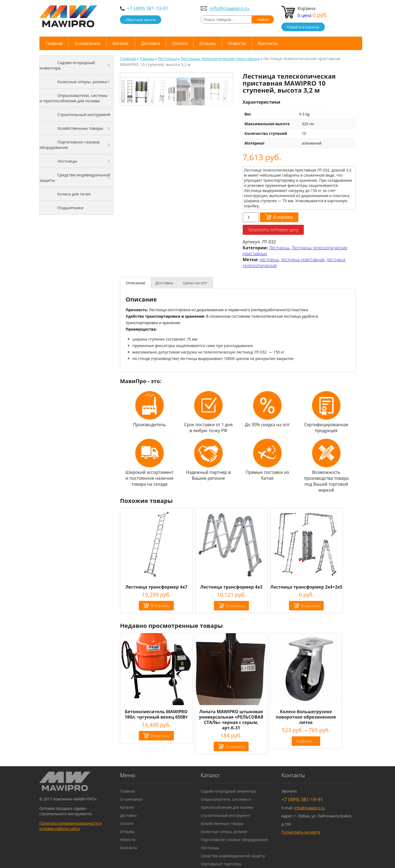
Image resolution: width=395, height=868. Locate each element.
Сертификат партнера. (221, 864)
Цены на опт (195, 283)
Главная (54, 43)
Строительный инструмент (84, 114)
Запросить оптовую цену (273, 230)
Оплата (180, 43)
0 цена (313, 15)
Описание (135, 283)
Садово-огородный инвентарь (67, 65)
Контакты (268, 43)
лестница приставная (302, 260)
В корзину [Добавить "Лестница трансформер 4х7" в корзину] (160, 605)
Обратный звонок (141, 20)
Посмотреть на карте (301, 832)
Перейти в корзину (303, 27)
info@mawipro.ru (230, 8)
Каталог (121, 43)
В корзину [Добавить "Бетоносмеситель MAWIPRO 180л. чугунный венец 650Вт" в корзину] (160, 736)
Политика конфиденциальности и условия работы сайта (70, 826)
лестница (269, 260)
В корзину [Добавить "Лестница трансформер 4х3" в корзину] (235, 605)
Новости (237, 43)
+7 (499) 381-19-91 (148, 8)
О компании (87, 43)
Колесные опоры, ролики (82, 82)
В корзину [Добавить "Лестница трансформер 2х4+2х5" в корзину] (311, 605)
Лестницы (279, 248)
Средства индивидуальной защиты (75, 177)
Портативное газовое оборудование (70, 145)
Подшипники (70, 208)
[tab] (135, 283)
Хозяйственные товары (80, 128)
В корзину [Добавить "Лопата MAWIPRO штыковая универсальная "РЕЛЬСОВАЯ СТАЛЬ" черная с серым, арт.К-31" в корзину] (235, 746)
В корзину (283, 217)
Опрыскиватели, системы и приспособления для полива (73, 98)
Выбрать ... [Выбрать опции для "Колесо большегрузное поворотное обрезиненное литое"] (306, 741)
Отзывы (208, 43)
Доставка (151, 43)
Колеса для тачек (74, 194)
